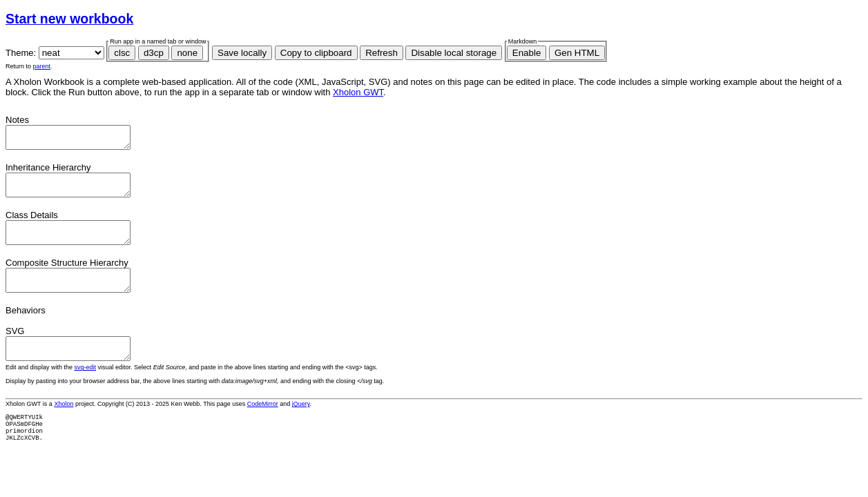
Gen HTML (577, 53)
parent (42, 66)
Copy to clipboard (316, 53)
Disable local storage (454, 53)
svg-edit (86, 388)
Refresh (382, 53)
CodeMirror (263, 425)
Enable (527, 53)
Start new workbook (69, 19)
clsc (122, 53)
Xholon (64, 425)
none (187, 53)
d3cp (154, 53)
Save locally (242, 53)
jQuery (301, 425)
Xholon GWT (358, 92)
